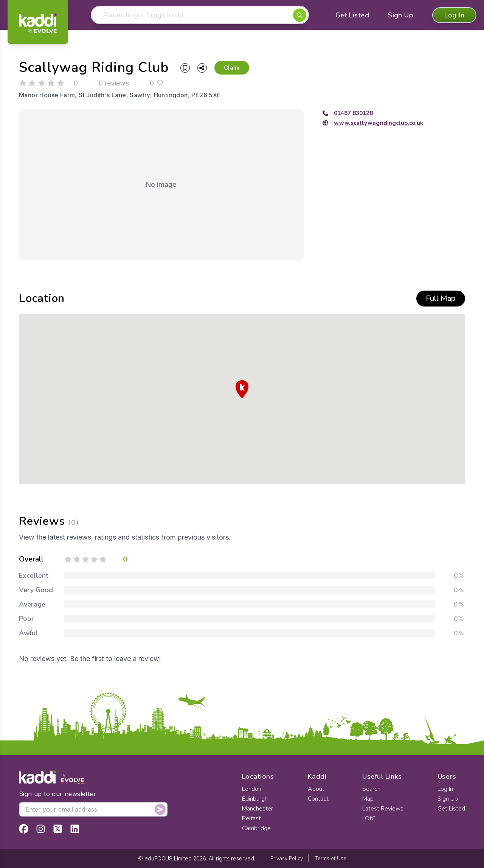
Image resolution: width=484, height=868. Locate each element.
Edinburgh (255, 799)
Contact (318, 799)
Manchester (258, 809)
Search (371, 789)
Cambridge (256, 828)
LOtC (369, 818)
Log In (454, 15)
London (252, 789)
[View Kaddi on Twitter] (58, 829)
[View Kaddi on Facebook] (24, 829)
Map (368, 799)
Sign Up (401, 15)
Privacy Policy (287, 858)
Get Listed (352, 15)
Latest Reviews (383, 809)
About (316, 789)
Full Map (441, 298)
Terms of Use (330, 858)
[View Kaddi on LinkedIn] (75, 829)
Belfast (251, 818)
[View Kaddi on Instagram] (41, 829)
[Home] (38, 24)
